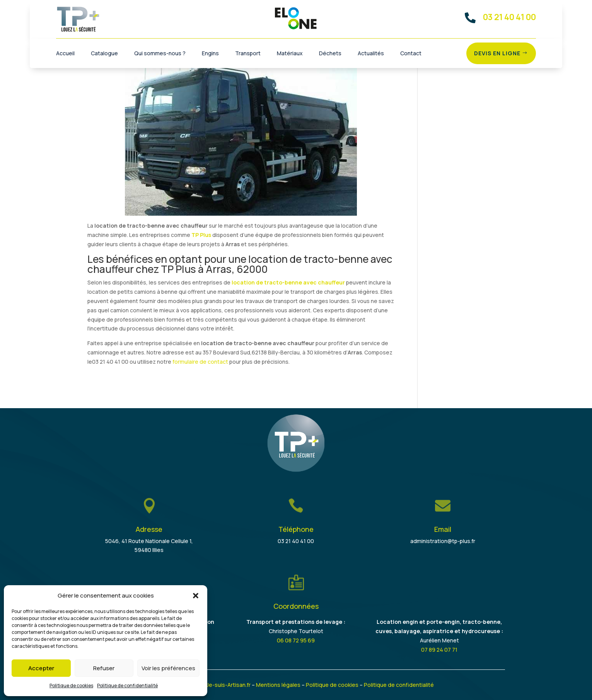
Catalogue (104, 54)
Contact (411, 54)
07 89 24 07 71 (439, 650)
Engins (210, 54)
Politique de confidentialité (127, 686)
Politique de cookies (71, 686)
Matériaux (290, 54)
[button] (196, 596)
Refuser (104, 668)
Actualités (371, 54)
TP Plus (201, 235)
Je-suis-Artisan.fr (229, 685)
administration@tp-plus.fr (443, 541)
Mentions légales (278, 685)
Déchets (330, 54)
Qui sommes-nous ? (160, 54)
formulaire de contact (200, 362)
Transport (248, 54)
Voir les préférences (168, 668)
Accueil (65, 54)
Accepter (41, 668)
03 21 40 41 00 (296, 541)
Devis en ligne (497, 53)
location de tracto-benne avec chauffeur (288, 282)
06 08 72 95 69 (296, 640)
